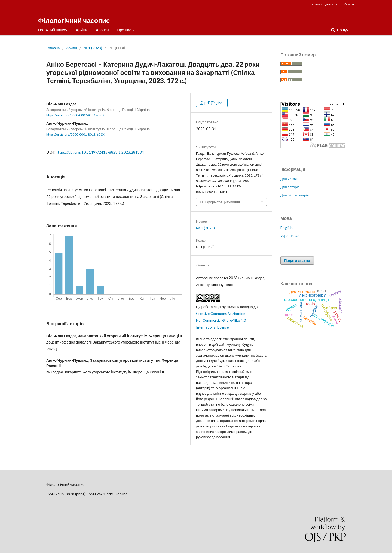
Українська (290, 236)
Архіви (82, 30)
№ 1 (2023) (93, 48)
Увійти (349, 4)
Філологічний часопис (74, 20)
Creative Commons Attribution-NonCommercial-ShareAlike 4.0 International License (221, 320)
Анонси (102, 30)
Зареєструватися (324, 4)
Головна (53, 48)
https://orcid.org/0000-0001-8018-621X (75, 134)
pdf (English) (214, 103)
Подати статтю (297, 260)
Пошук (342, 30)
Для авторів (290, 187)
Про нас (125, 30)
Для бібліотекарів (295, 195)
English (287, 228)
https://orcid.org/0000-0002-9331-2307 (75, 115)
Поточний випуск (53, 30)
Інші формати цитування (220, 202)
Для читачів (290, 179)
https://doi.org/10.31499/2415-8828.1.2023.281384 (100, 152)
